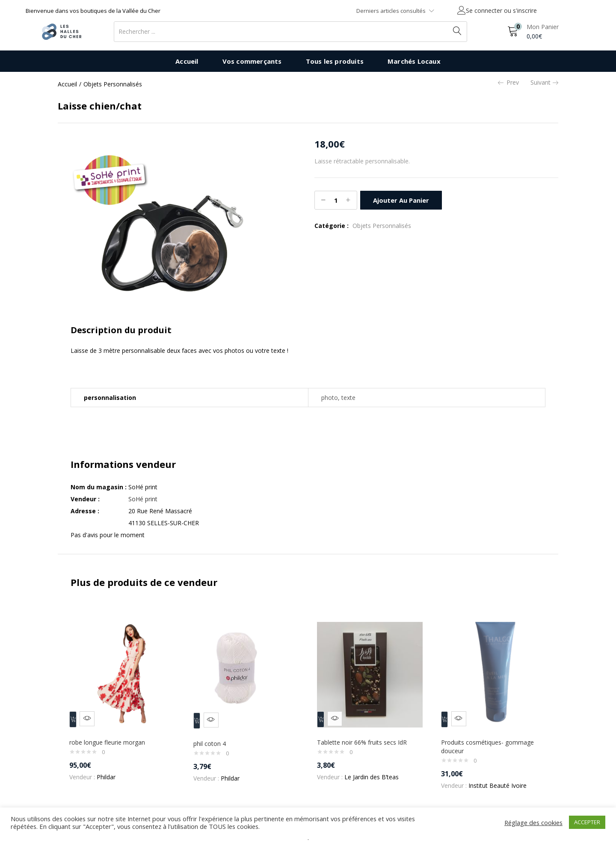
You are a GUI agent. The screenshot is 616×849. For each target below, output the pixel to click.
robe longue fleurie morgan (111, 736)
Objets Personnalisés (113, 84)
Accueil (187, 61)
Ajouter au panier (400, 200)
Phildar (110, 771)
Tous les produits (335, 61)
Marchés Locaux (414, 61)
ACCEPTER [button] (587, 822)
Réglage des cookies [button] (533, 822)
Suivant (544, 83)
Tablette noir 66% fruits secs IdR (366, 736)
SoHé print (143, 499)
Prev (508, 83)
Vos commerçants (252, 61)
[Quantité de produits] (336, 200)
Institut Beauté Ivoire (501, 779)
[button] (533, 31)
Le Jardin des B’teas (375, 771)
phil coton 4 (213, 745)
